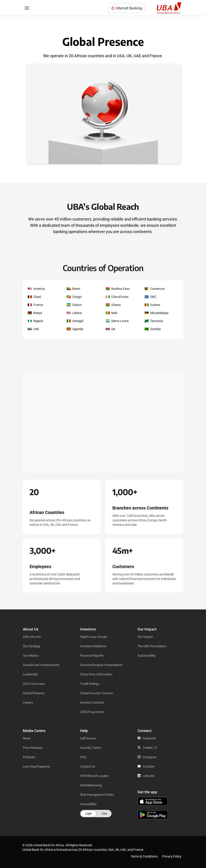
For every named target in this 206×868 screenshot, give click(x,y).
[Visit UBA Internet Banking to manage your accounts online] (127, 8)
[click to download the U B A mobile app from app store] (153, 801)
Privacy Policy (172, 856)
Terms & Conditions (144, 856)
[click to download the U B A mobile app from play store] (153, 815)
